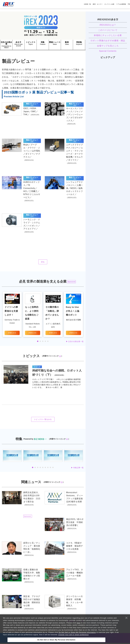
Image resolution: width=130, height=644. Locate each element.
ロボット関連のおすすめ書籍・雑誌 (108, 41)
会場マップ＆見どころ (108, 46)
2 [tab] (40, 342)
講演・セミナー (98, 4)
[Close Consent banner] (126, 618)
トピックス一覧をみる (43, 420)
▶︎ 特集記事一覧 (77, 469)
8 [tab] (50, 468)
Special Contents (108, 51)
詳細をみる (12, 334)
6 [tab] (45, 468)
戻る (43, 263)
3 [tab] (43, 342)
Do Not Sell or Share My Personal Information (78, 632)
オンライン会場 (109, 4)
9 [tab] (53, 468)
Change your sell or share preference (74, 635)
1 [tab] (38, 342)
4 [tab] (45, 342)
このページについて (108, 30)
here (79, 623)
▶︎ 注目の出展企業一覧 (75, 342)
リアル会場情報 (121, 4)
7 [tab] (48, 468)
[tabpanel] (12, 315)
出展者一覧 (87, 4)
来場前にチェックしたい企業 (108, 35)
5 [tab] (48, 342)
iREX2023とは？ (108, 25)
